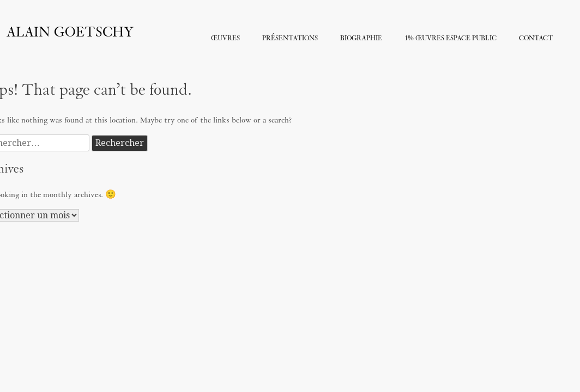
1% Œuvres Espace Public (451, 39)
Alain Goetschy (70, 33)
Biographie (361, 39)
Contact (536, 39)
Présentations (290, 39)
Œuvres (225, 39)
